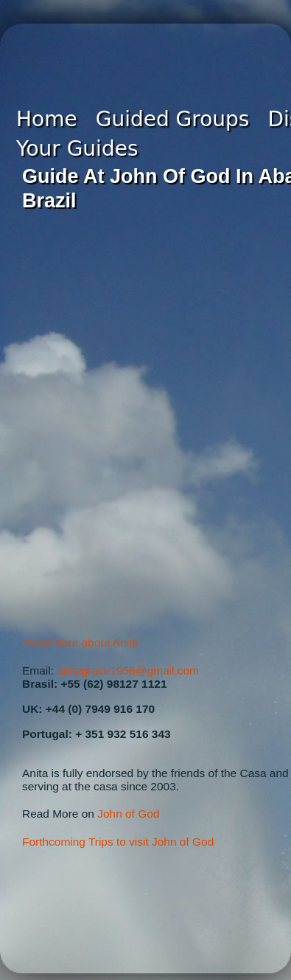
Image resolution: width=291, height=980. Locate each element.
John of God (128, 814)
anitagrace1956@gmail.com (128, 670)
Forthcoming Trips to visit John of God (118, 842)
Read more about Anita (80, 642)
